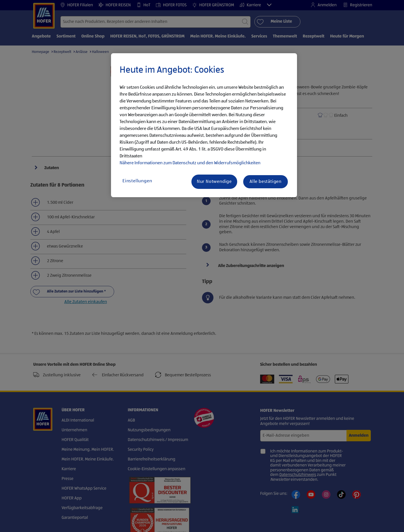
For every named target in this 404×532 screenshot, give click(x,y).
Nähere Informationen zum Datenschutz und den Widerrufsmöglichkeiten (190, 163)
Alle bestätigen (266, 182)
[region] (204, 125)
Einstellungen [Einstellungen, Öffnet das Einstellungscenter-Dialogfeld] (137, 181)
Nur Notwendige (214, 182)
